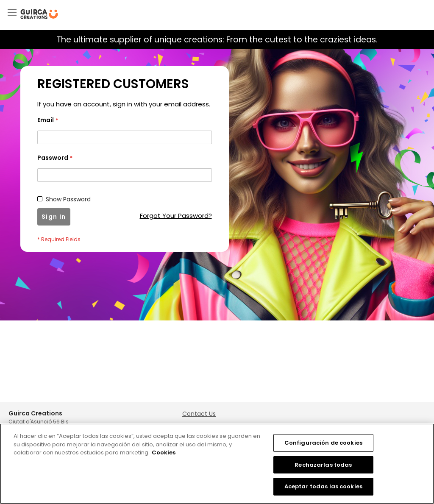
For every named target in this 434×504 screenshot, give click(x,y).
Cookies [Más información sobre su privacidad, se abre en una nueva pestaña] (164, 452)
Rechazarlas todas (323, 465)
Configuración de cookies (323, 443)
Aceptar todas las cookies (323, 486)
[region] (217, 464)
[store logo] (39, 14)
